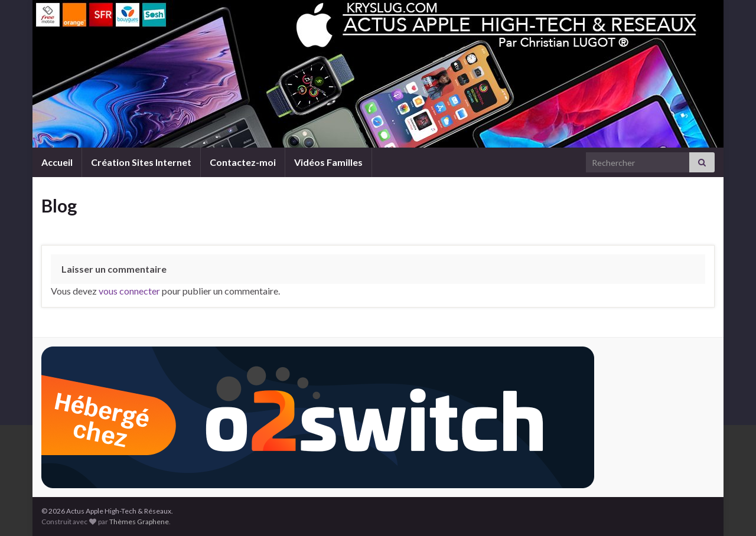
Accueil (57, 162)
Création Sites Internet (141, 162)
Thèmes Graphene (139, 522)
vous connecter (129, 291)
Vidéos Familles (328, 162)
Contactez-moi (243, 162)
